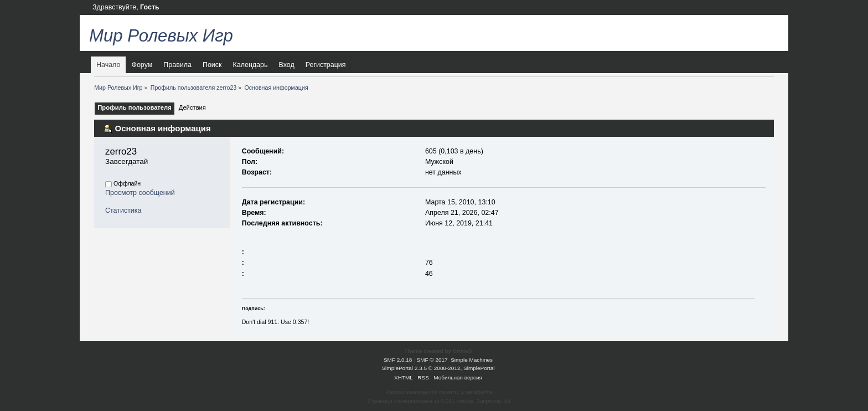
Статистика (123, 210)
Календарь (250, 65)
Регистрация (326, 65)
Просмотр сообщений (140, 193)
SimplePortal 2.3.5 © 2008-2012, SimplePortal (438, 368)
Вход (286, 65)
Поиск (212, 65)
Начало (108, 65)
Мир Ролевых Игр (161, 36)
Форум (142, 65)
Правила (177, 65)
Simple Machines (472, 360)
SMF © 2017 (432, 360)
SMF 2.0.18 (398, 360)
